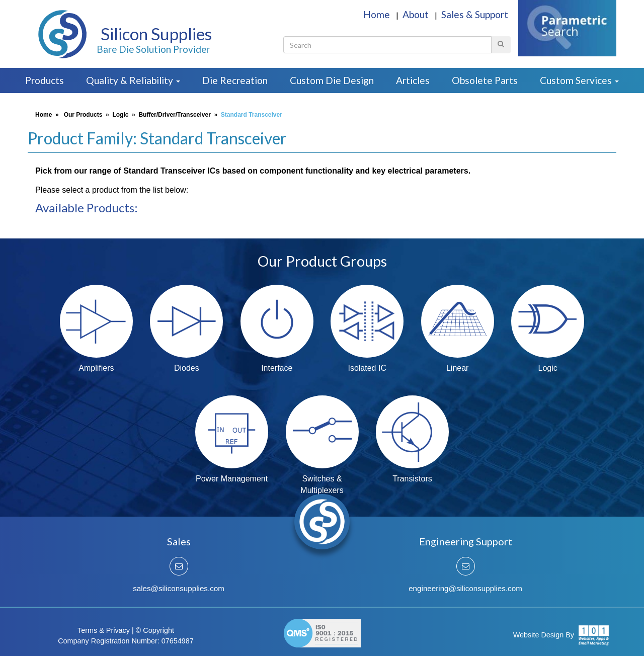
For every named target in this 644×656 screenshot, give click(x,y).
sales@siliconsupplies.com (179, 588)
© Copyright (155, 630)
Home (378, 14)
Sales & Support (475, 14)
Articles (413, 80)
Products (45, 80)
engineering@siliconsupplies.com (465, 588)
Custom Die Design (332, 80)
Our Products (83, 115)
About (417, 14)
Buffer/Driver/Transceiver (174, 115)
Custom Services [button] (579, 80)
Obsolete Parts (485, 80)
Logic (120, 115)
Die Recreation (235, 80)
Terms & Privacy (104, 630)
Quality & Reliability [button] (133, 80)
